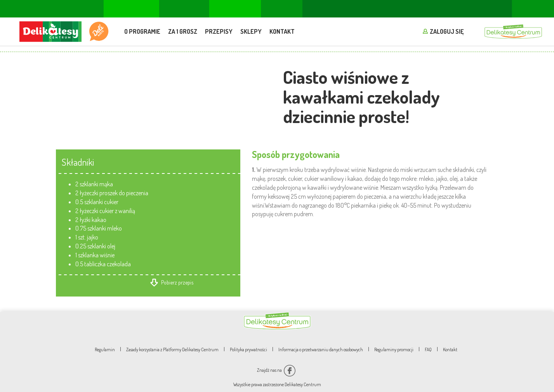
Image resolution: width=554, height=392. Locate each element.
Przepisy (219, 31)
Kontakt (282, 31)
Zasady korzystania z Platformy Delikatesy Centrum (172, 350)
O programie (142, 31)
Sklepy (251, 31)
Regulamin (105, 350)
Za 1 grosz (183, 31)
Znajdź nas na (276, 370)
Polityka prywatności (248, 350)
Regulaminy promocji (394, 350)
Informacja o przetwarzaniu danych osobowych (321, 350)
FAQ (428, 350)
